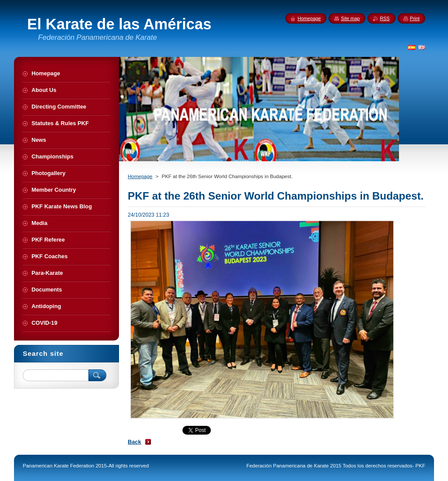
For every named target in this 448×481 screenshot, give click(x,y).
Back (135, 442)
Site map (350, 18)
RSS (385, 18)
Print (415, 18)
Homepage (140, 176)
